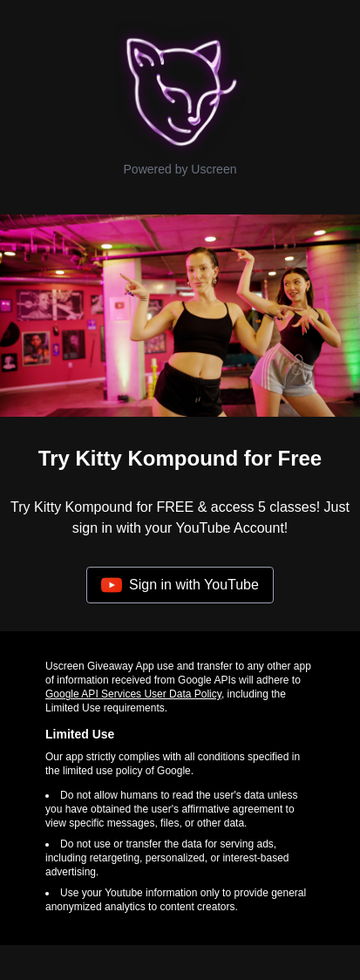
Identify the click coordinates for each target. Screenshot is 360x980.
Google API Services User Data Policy (133, 694)
